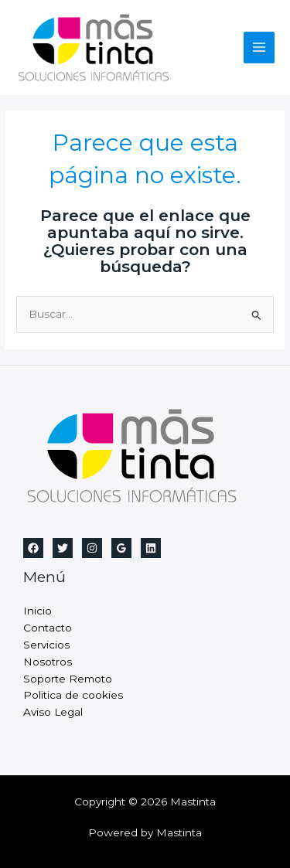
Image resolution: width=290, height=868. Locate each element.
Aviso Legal (53, 712)
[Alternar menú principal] (259, 48)
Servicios (46, 645)
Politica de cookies (73, 695)
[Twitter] (63, 548)
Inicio (38, 611)
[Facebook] (33, 548)
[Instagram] (92, 548)
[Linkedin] (151, 548)
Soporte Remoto (68, 679)
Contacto (48, 628)
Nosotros (48, 662)
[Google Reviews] (121, 548)
